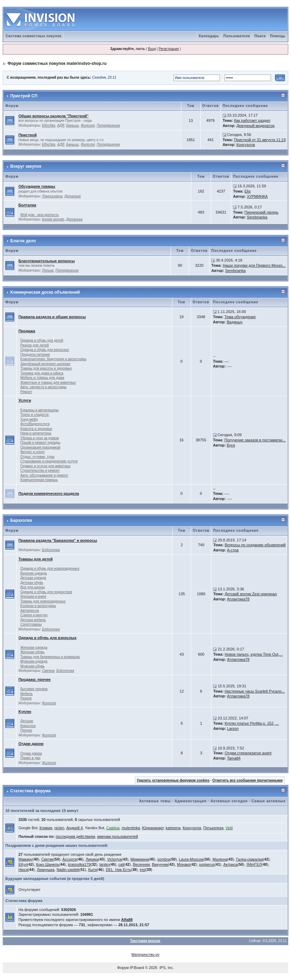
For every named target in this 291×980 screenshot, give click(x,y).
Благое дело (23, 241)
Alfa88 (127, 920)
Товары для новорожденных (43, 601)
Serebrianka (257, 217)
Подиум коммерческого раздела (49, 493)
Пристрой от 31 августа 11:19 (260, 140)
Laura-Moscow (191, 859)
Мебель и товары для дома (42, 378)
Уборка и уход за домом (40, 438)
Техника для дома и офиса (42, 373)
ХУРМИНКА (257, 196)
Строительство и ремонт (40, 471)
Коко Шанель (48, 864)
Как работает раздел (252, 120)
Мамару (25, 859)
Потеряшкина (108, 125)
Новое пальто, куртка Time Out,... (253, 654)
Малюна (220, 859)
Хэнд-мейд (29, 419)
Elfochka (49, 125)
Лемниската (52, 196)
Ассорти (70, 859)
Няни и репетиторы (36, 433)
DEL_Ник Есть (118, 870)
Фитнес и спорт (33, 452)
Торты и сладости (34, 415)
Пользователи (237, 36)
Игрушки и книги (33, 596)
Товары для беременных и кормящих (50, 657)
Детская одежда (33, 578)
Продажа (27, 331)
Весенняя (142, 864)
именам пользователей (118, 836)
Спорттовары (31, 624)
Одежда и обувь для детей (42, 340)
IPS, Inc (166, 968)
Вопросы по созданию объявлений (255, 545)
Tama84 (234, 758)
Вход (152, 49)
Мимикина (139, 859)
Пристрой (27, 135)
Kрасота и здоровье (36, 429)
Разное (26, 698)
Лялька (48, 270)
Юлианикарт (153, 828)
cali (121, 864)
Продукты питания (35, 355)
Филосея (88, 125)
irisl (143, 870)
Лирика (92, 859)
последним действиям (76, 836)
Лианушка (46, 870)
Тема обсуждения (240, 317)
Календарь (209, 36)
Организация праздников (40, 447)
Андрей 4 (75, 828)
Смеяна (48, 671)
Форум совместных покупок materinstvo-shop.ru (57, 63)
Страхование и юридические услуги (49, 461)
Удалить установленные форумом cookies (173, 780)
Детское (27, 721)
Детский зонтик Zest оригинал (251, 594)
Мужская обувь (32, 666)
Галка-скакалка (249, 859)
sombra (164, 859)
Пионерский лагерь (261, 212)
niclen (59, 828)
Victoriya (114, 859)
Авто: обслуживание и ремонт (44, 475)
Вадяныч (235, 322)
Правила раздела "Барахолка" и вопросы (58, 540)
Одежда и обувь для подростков (46, 592)
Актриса (230, 864)
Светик (47, 859)
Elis (248, 191)
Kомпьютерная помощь (39, 480)
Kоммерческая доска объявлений (45, 292)
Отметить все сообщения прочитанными (248, 780)
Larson (233, 728)
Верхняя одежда (34, 573)
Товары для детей (35, 559)
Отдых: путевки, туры (37, 457)
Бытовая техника (34, 689)
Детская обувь (32, 583)
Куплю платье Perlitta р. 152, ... (252, 723)
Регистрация (169, 49)
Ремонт (26, 392)
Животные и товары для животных (48, 383)
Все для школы (33, 587)
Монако (184, 864)
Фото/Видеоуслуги (35, 424)
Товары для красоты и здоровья (46, 368)
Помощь (278, 36)
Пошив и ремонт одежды (40, 443)
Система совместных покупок (33, 36)
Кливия (46, 828)
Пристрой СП (24, 96)
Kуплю (25, 712)
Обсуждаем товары (37, 186)
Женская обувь (32, 652)
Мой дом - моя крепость (39, 215)
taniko (104, 864)
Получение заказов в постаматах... (255, 440)
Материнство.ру (145, 954)
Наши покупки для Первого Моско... (254, 265)
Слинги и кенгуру (34, 615)
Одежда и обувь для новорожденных (50, 569)
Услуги (25, 400)
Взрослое (28, 726)
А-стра (233, 550)
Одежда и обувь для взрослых (45, 350)
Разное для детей (34, 345)
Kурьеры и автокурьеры (39, 410)
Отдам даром (31, 744)
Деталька (73, 196)
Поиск (260, 36)
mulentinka (131, 828)
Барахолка (21, 520)
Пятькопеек (213, 828)
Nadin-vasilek (68, 870)
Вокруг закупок (26, 166)
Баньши (73, 125)
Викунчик (160, 864)
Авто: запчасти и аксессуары (43, 387)
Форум (123, 968)
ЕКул (23, 864)
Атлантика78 (238, 599)
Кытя (93, 870)
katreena (173, 828)
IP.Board (137, 968)
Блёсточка (51, 550)
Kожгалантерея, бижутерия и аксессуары (53, 359)
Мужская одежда (34, 661)
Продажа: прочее (34, 679)
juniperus (207, 864)
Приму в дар (30, 758)
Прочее (26, 730)
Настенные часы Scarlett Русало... (255, 691)
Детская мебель (33, 620)
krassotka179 (79, 864)
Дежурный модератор (256, 126)
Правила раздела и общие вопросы (52, 317)
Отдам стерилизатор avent (248, 753)
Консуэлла (246, 145)
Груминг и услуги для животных (46, 466)
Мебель (27, 694)
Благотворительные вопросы (46, 261)
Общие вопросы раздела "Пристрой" (53, 116)
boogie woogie (53, 219)
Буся (231, 445)
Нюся (23, 870)
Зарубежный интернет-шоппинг (46, 364)
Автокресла (30, 611)
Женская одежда (34, 648)
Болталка (27, 205)
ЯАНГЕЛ (254, 864)
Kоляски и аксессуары (38, 606)
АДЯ (61, 125)
